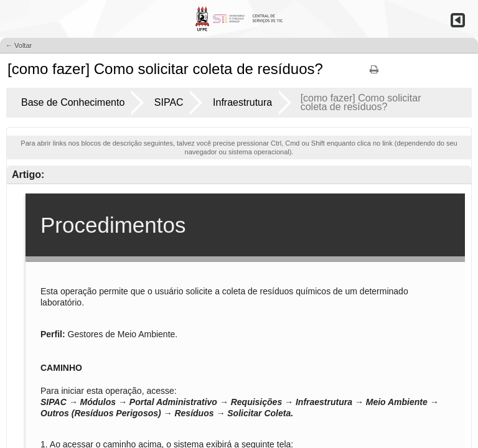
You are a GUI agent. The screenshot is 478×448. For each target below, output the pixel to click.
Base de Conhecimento (73, 102)
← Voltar (19, 45)
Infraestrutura (242, 102)
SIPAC (169, 102)
